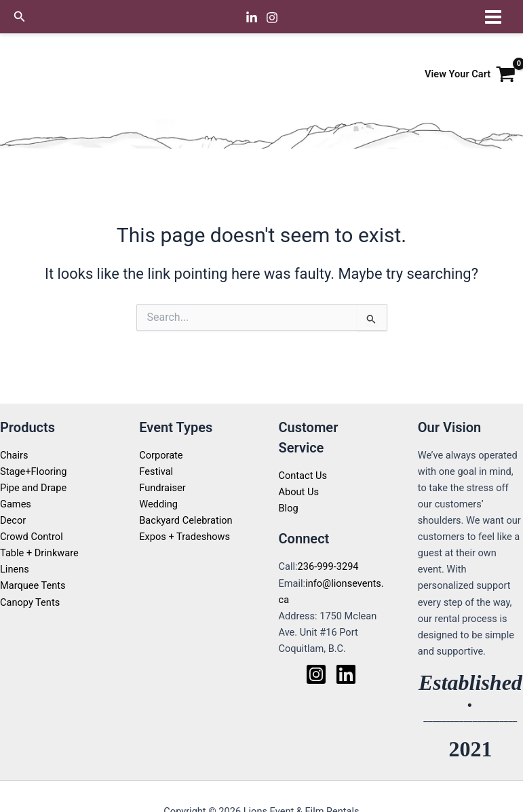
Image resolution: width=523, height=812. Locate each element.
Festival (156, 471)
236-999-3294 (328, 566)
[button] (20, 17)
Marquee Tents (33, 585)
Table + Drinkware (39, 553)
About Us (299, 492)
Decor (13, 520)
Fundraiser (162, 488)
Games (16, 504)
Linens (15, 569)
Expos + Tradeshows (185, 537)
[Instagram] (272, 18)
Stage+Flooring (34, 471)
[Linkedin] (252, 18)
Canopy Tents (30, 602)
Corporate (161, 455)
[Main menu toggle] (493, 16)
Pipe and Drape (33, 488)
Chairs (14, 455)
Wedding (158, 504)
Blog (289, 508)
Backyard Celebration (186, 520)
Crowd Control (32, 537)
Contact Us (303, 476)
